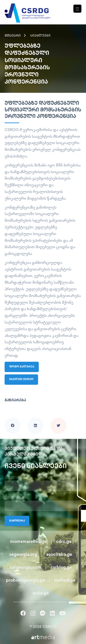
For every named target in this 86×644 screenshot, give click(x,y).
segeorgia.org (23, 555)
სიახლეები (40, 36)
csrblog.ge (61, 568)
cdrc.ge (64, 542)
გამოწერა (17, 521)
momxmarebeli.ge (28, 542)
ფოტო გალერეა (22, 367)
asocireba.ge (59, 555)
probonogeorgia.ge (25, 581)
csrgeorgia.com (25, 568)
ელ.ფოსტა (14, 498)
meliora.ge (65, 581)
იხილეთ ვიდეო (21, 380)
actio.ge (41, 593)
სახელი (11, 478)
